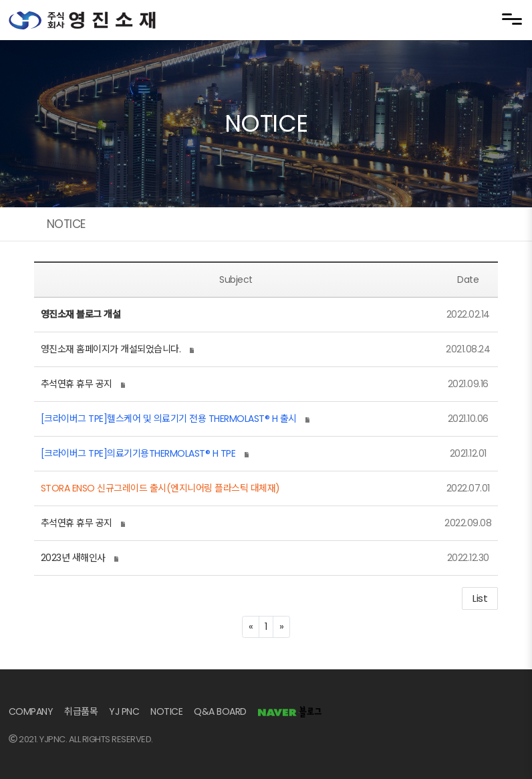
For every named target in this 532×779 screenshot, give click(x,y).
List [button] (480, 598)
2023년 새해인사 (73, 558)
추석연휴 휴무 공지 (77, 384)
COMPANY (31, 711)
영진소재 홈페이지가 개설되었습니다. (111, 349)
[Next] (281, 627)
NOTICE (166, 711)
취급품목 (81, 711)
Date (468, 280)
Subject (236, 280)
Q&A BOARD (220, 711)
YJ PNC (124, 711)
